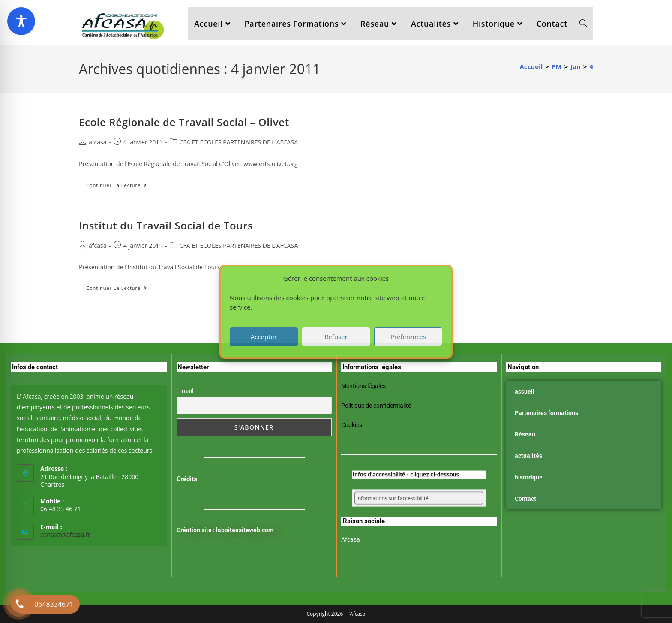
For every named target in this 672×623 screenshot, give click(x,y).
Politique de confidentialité (376, 406)
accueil (525, 391)
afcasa (97, 142)
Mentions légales (363, 386)
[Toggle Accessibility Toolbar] (21, 21)
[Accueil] (531, 66)
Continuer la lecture (120, 183)
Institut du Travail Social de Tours (166, 225)
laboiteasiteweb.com (245, 530)
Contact (525, 499)
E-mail (185, 391)
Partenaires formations (546, 413)
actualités (528, 456)
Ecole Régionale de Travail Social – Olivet (184, 122)
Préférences (408, 337)
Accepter (264, 337)
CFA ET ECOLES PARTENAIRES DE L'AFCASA (239, 142)
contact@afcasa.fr (65, 535)
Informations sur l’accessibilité (402, 498)
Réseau (525, 434)
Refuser (336, 337)
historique (529, 477)
